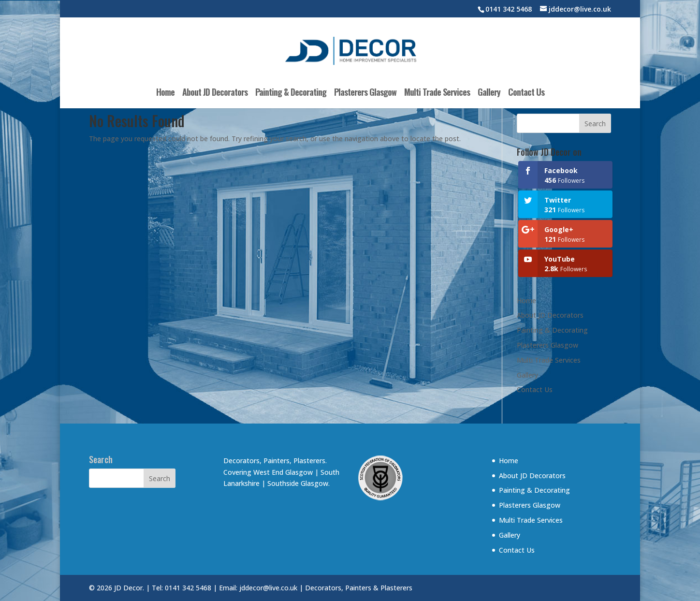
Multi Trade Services (437, 93)
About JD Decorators (215, 93)
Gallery (489, 93)
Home (165, 93)
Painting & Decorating (291, 93)
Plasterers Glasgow (365, 93)
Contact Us (526, 93)
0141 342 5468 (509, 9)
